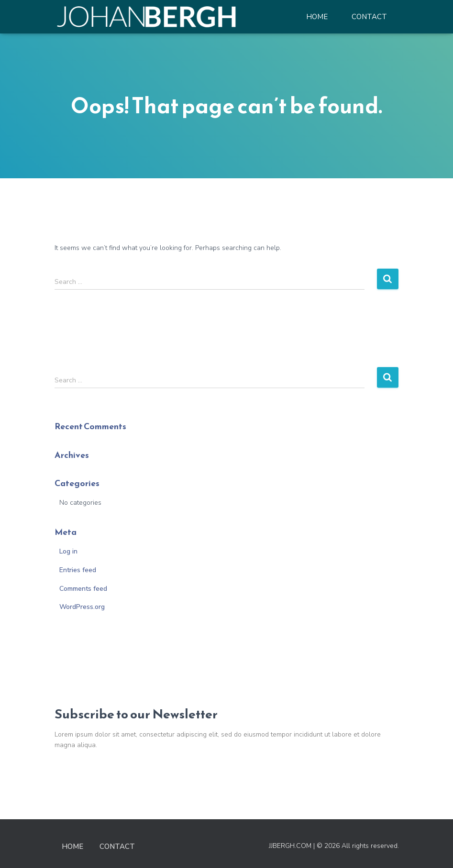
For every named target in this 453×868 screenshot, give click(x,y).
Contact (369, 17)
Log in (68, 551)
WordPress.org (82, 607)
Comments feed (83, 589)
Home (317, 17)
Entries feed (78, 570)
